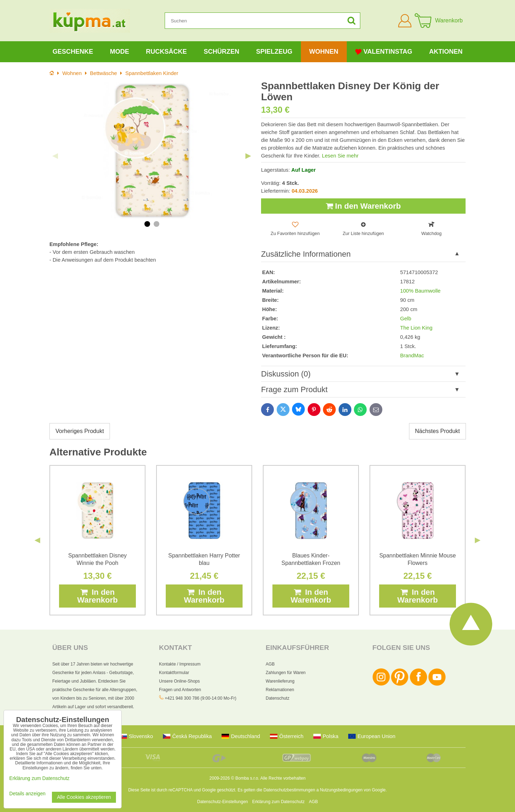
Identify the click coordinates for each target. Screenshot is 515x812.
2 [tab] (156, 224)
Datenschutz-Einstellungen (222, 802)
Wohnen (324, 52)
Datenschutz (278, 698)
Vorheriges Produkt (80, 431)
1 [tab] (147, 224)
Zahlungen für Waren (286, 673)
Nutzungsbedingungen (341, 790)
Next (248, 156)
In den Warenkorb (363, 206)
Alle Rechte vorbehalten (283, 778)
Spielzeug (274, 52)
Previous (55, 156)
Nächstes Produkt (437, 431)
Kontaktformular (174, 673)
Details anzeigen (27, 794)
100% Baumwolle (420, 291)
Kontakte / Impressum (180, 664)
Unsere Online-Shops (179, 681)
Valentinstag (384, 52)
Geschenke (73, 52)
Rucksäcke (166, 52)
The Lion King (416, 328)
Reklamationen (280, 690)
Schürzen (222, 52)
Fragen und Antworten (180, 690)
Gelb (406, 319)
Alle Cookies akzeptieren (84, 797)
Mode (120, 52)
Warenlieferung (280, 681)
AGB (270, 664)
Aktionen (446, 52)
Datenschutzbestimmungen (289, 790)
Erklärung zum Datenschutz (278, 802)
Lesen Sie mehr (340, 156)
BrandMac (412, 356)
